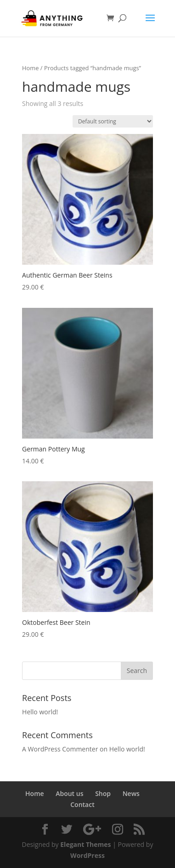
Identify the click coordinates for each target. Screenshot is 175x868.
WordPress (87, 855)
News (131, 793)
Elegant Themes (85, 844)
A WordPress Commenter (60, 749)
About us (69, 793)
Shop (103, 793)
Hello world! (40, 712)
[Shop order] (113, 121)
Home (30, 68)
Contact (82, 804)
